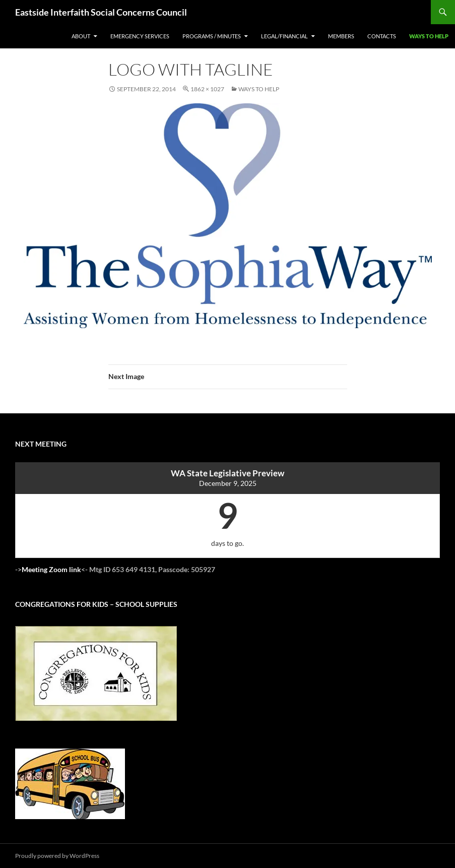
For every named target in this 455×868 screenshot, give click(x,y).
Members (341, 36)
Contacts (382, 36)
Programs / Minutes (212, 36)
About (81, 36)
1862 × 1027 (207, 89)
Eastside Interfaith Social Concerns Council (101, 12)
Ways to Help (429, 36)
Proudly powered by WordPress (57, 856)
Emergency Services (140, 36)
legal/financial (284, 36)
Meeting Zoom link (51, 569)
